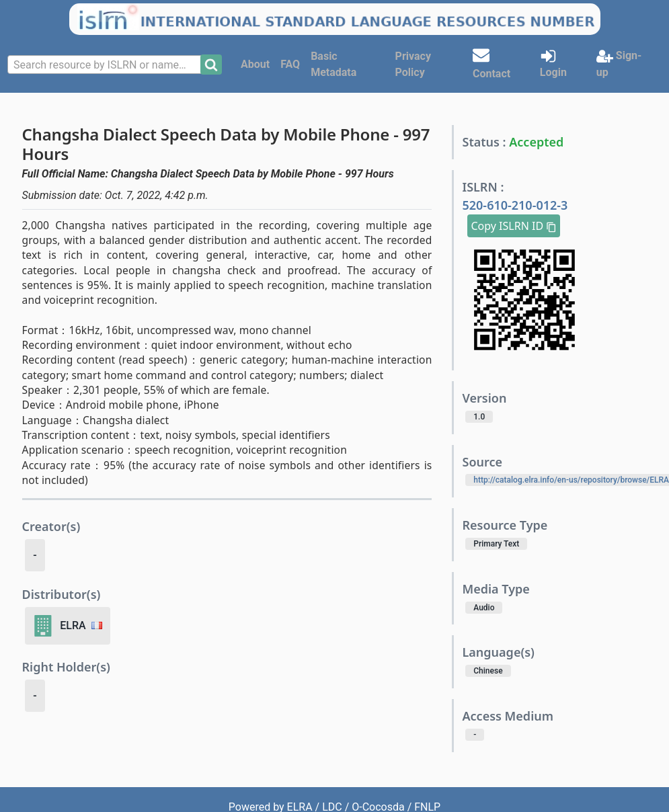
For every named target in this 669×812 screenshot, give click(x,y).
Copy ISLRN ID (514, 226)
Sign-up (619, 63)
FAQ (290, 64)
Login (553, 63)
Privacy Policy (413, 64)
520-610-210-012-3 (515, 205)
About (255, 64)
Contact (491, 63)
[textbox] (106, 65)
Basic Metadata (333, 64)
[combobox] (106, 65)
